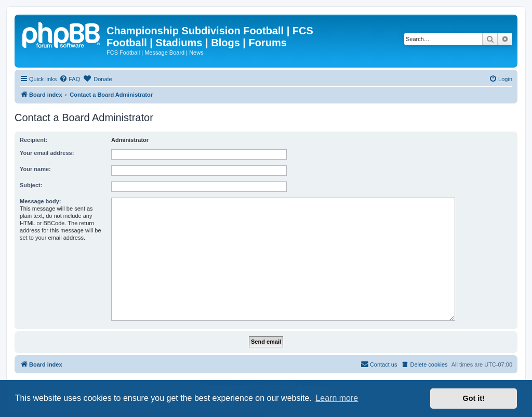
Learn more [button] (337, 398)
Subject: (31, 185)
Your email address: (47, 153)
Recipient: (34, 140)
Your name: (35, 169)
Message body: (40, 201)
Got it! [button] (474, 398)
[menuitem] (70, 79)
